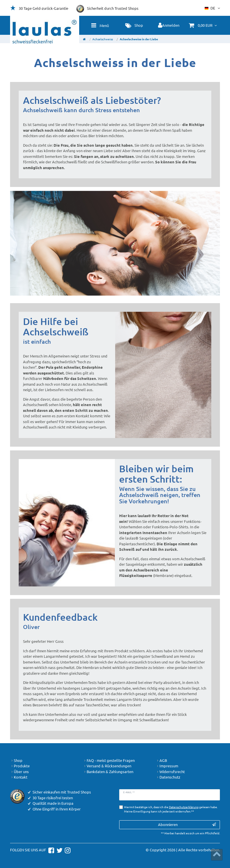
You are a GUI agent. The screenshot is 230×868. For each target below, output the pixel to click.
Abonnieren (187, 824)
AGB (161, 760)
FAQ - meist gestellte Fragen (109, 760)
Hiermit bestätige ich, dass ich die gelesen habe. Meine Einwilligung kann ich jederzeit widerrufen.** (171, 809)
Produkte (20, 766)
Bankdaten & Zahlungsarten (108, 772)
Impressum (167, 766)
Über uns (19, 772)
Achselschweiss (103, 39)
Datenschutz (168, 777)
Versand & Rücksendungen (107, 766)
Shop (16, 760)
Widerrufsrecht (170, 772)
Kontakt (19, 777)
